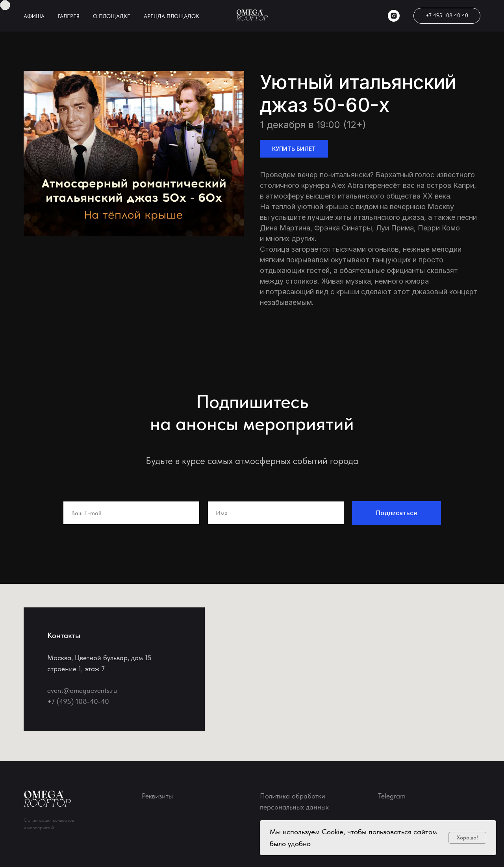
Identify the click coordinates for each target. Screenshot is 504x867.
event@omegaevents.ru (82, 690)
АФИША (34, 16)
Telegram (392, 796)
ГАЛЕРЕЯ (69, 16)
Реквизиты (157, 796)
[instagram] (394, 16)
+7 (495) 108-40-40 (78, 701)
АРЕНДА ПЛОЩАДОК (171, 16)
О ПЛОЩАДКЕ (112, 16)
